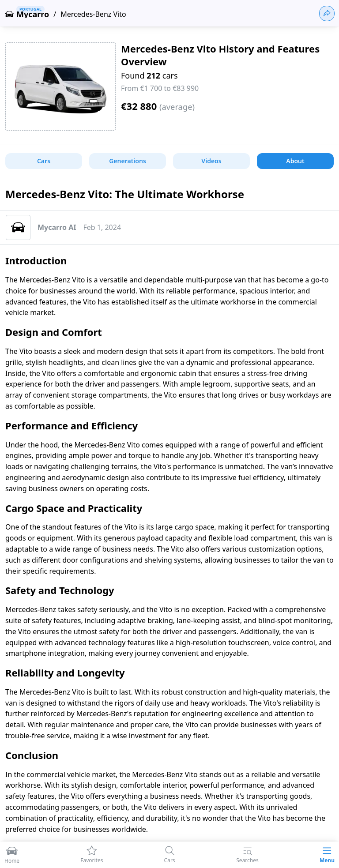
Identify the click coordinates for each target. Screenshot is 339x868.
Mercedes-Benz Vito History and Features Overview (220, 55)
